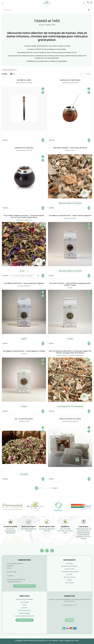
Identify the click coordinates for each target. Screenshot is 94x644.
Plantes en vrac (70, 150)
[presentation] (63, 614)
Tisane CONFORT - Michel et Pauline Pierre (70, 356)
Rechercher (89, 10)
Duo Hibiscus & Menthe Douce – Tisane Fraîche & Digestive (70, 216)
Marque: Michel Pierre (9, 70)
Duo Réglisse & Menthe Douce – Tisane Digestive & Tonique (24, 351)
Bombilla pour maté (24, 80)
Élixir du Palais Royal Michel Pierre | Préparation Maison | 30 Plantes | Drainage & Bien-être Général (70, 352)
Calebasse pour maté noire (24, 148)
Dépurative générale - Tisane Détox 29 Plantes (70, 148)
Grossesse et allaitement (24, 220)
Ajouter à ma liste (43, 89)
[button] (25, 586)
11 (50, 488)
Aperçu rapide (43, 92)
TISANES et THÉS (24, 421)
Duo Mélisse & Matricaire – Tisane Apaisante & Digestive (24, 283)
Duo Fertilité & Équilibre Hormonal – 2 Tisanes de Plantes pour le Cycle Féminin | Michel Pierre (24, 216)
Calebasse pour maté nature (70, 80)
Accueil (70, 288)
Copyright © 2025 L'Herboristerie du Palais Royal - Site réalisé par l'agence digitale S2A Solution (47, 641)
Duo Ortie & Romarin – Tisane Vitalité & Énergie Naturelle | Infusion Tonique (70, 284)
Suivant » (55, 488)
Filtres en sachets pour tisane (70, 419)
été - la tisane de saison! (24, 419)
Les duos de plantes (70, 218)
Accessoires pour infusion (24, 83)
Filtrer (4, 74)
